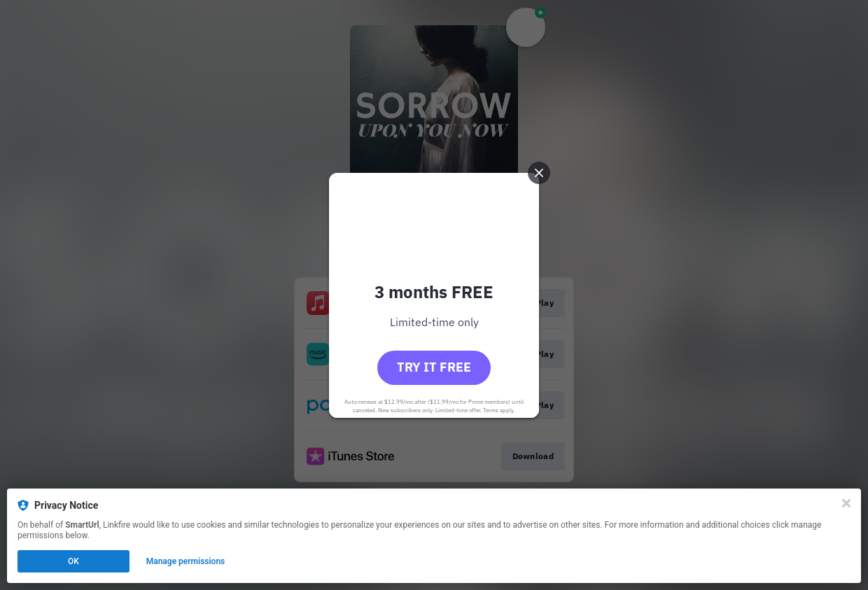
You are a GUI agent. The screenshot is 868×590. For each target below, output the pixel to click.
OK (73, 561)
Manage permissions (186, 561)
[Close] (846, 503)
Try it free (434, 367)
